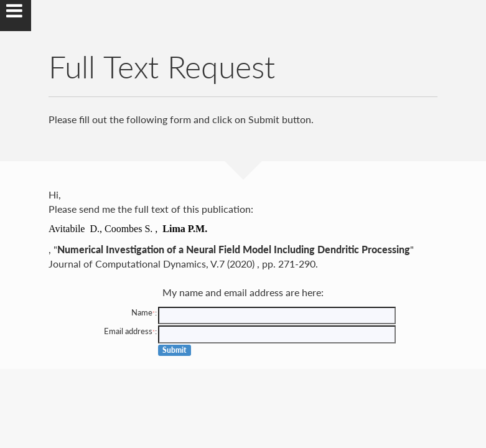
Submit (175, 350)
